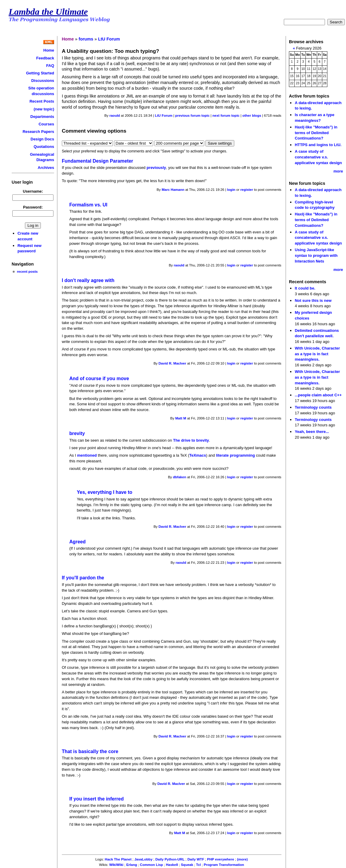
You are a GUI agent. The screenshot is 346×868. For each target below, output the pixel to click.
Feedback (45, 58)
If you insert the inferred (97, 799)
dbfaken (180, 477)
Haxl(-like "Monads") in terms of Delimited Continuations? (316, 133)
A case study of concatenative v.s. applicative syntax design (318, 157)
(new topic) (44, 109)
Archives (46, 168)
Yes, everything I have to (105, 492)
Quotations (44, 147)
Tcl (199, 865)
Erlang (132, 865)
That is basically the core (90, 751)
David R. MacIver (172, 363)
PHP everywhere (220, 859)
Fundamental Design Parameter (98, 161)
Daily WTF (196, 859)
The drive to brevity (191, 440)
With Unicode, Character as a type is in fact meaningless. (317, 354)
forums (86, 39)
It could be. (305, 288)
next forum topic (226, 116)
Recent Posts (42, 101)
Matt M (181, 418)
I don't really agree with (88, 280)
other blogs (252, 116)
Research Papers (38, 132)
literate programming (235, 455)
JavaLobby (143, 859)
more (338, 171)
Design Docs (42, 139)
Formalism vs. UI (88, 205)
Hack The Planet (118, 859)
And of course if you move (99, 378)
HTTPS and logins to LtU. (318, 145)
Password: (33, 207)
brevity (77, 433)
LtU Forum (109, 39)
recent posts (27, 271)
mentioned (87, 455)
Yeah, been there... (312, 432)
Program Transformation (224, 865)
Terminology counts (313, 407)
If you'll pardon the (83, 578)
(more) (242, 859)
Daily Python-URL (170, 859)
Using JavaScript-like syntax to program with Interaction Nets (316, 255)
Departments (42, 117)
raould (115, 116)
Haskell (172, 865)
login (231, 190)
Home (49, 50)
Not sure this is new (313, 300)
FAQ (50, 66)
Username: (33, 191)
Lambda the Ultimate (48, 12)
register (247, 190)
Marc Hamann (173, 190)
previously (156, 168)
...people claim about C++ (318, 395)
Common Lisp (152, 865)
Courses (46, 124)
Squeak (187, 865)
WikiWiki (116, 865)
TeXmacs (198, 455)
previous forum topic (192, 116)
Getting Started (40, 73)
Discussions (43, 81)
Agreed (78, 542)
